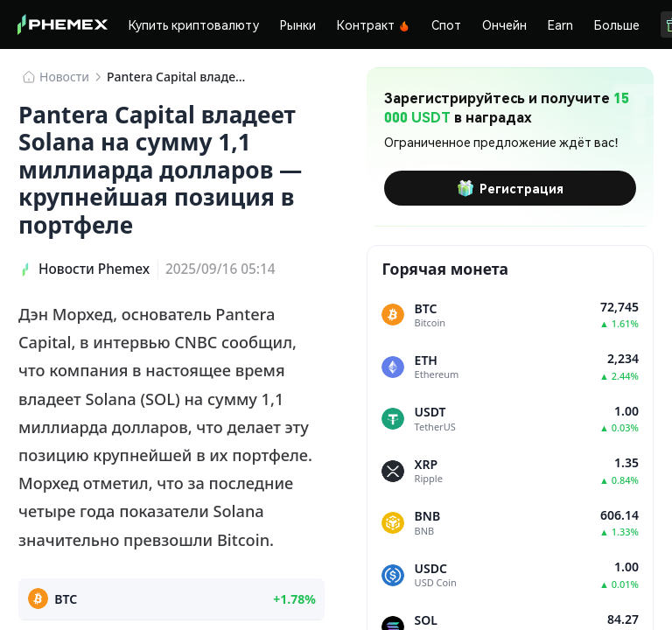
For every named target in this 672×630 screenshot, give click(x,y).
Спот (446, 24)
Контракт (374, 24)
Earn (560, 24)
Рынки (298, 24)
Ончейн (504, 24)
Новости (64, 77)
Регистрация (510, 188)
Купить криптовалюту (194, 24)
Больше (617, 24)
